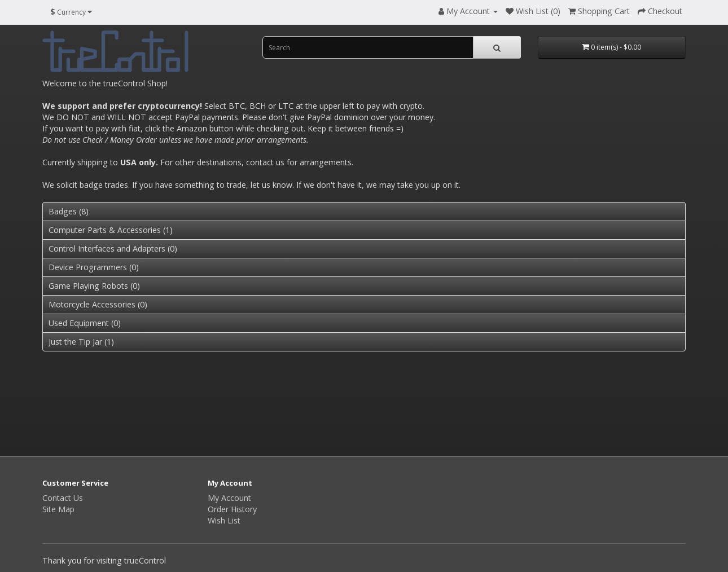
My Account (229, 498)
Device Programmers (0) (94, 267)
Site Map (58, 509)
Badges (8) (69, 211)
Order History (232, 509)
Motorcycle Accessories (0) (98, 304)
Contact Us (63, 498)
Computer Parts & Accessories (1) (111, 230)
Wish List (224, 520)
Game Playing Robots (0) (94, 286)
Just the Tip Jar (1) (81, 342)
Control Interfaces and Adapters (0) (113, 248)
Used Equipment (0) (85, 323)
